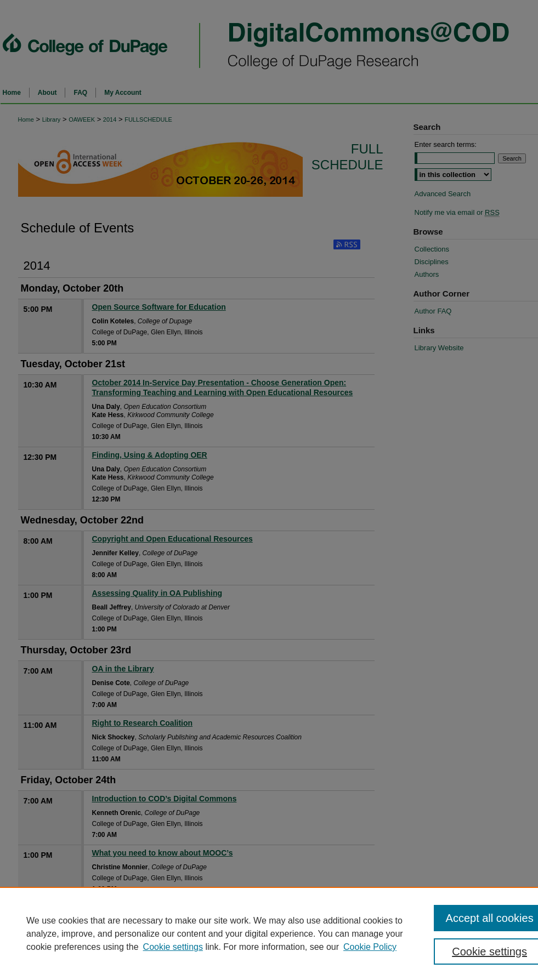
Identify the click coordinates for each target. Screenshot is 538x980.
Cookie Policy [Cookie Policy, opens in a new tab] (370, 947)
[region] (269, 933)
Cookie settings (173, 947)
